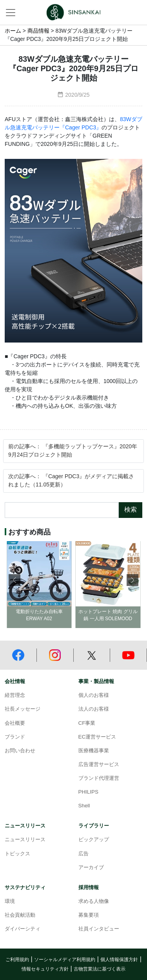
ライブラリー (94, 826)
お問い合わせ (20, 751)
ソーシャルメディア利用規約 (65, 960)
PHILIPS (88, 792)
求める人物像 (94, 901)
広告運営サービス (99, 764)
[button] (132, 580)
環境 (10, 901)
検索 (131, 510)
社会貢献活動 (20, 915)
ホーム (13, 31)
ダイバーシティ (23, 929)
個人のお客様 (94, 695)
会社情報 (15, 682)
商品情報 (38, 31)
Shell (84, 806)
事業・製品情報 (96, 682)
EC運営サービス (97, 737)
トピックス (17, 854)
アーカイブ (91, 868)
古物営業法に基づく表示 (100, 969)
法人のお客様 (94, 709)
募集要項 (89, 915)
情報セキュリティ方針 (45, 969)
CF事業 (87, 723)
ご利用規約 (17, 960)
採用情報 (89, 888)
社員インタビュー (99, 929)
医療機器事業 (94, 751)
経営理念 (15, 695)
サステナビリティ (25, 888)
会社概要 (15, 723)
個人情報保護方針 (119, 960)
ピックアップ (94, 840)
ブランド (15, 737)
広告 (83, 854)
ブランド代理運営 (99, 778)
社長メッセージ (23, 709)
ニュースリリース (25, 826)
